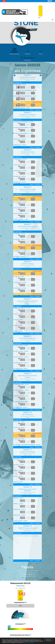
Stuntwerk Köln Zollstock (28, 115)
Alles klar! (49, 640)
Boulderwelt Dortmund (28, 77)
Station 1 (28, 75)
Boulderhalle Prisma (28, 152)
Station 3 (28, 150)
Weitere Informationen (29, 642)
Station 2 (28, 112)
